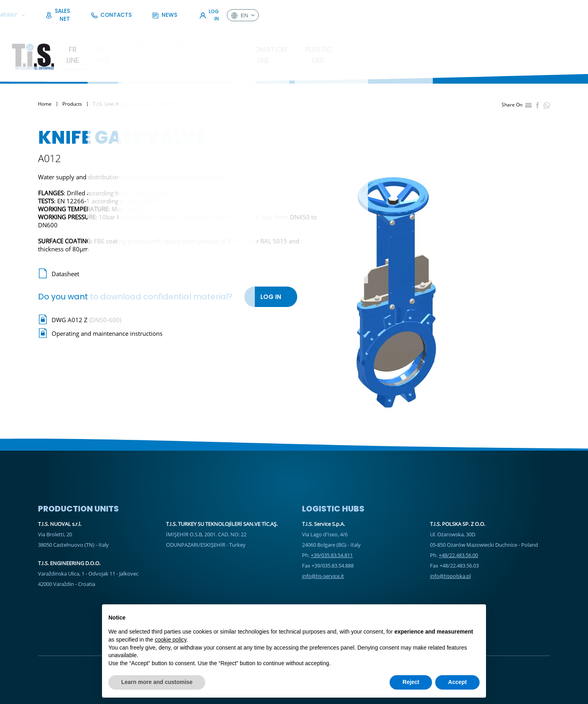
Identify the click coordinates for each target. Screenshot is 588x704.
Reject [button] (411, 682)
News (483, 10)
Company (358, 10)
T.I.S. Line (306, 29)
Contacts (446, 10)
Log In (523, 10)
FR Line (108, 29)
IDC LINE (151, 29)
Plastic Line (439, 29)
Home (45, 73)
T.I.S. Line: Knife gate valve (122, 73)
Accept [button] (457, 682)
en (560, 10)
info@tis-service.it (323, 545)
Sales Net (403, 10)
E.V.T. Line (258, 29)
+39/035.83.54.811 (332, 524)
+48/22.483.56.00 (458, 524)
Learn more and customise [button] (157, 682)
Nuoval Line (203, 29)
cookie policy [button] (171, 640)
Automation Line (369, 29)
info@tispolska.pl (450, 545)
